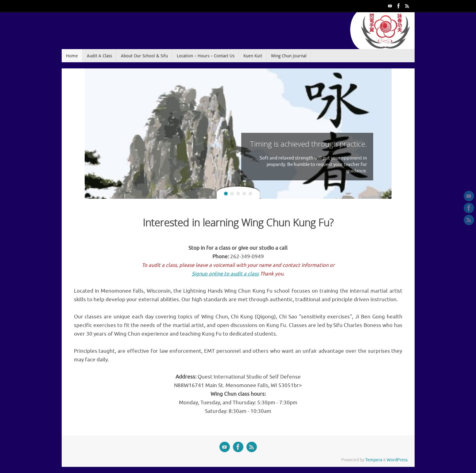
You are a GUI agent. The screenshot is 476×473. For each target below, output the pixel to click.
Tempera (374, 460)
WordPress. (398, 460)
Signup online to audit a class (225, 274)
